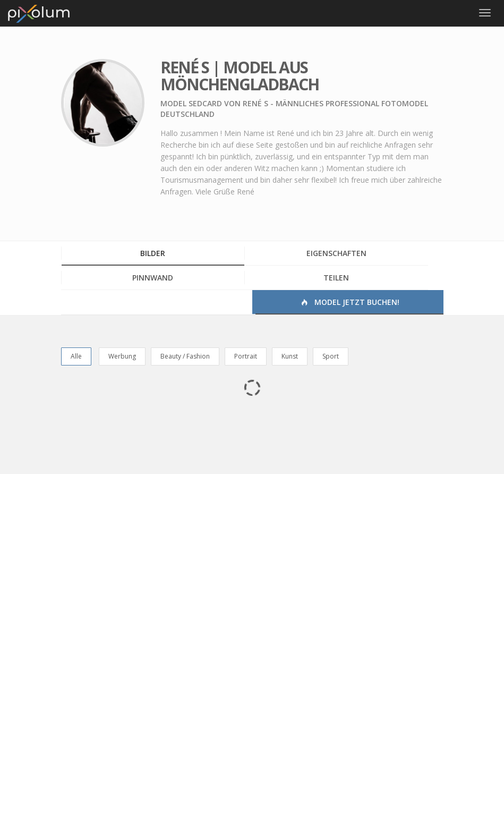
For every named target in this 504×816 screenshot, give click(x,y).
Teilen (336, 278)
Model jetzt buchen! (349, 302)
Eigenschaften (336, 253)
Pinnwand (153, 278)
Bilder (153, 253)
